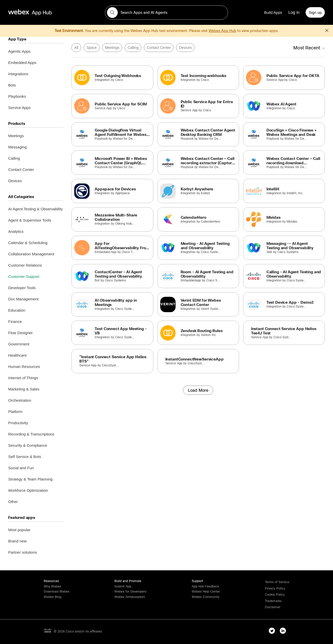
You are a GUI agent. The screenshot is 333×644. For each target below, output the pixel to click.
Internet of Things (23, 378)
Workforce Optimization (28, 490)
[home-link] (40, 12)
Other (13, 502)
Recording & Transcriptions (31, 434)
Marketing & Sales (24, 389)
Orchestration (20, 400)
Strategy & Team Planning (30, 479)
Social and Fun (21, 468)
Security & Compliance (28, 445)
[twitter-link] (273, 632)
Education (17, 310)
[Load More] (198, 390)
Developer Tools (22, 288)
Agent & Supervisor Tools (30, 220)
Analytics (16, 231)
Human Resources (24, 367)
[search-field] (166, 13)
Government (19, 344)
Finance (15, 321)
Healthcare (18, 355)
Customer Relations (25, 265)
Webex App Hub (222, 31)
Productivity (18, 423)
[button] (112, 13)
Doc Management (23, 299)
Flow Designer (20, 333)
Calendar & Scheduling (28, 243)
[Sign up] (315, 12)
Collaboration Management (31, 254)
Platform (15, 412)
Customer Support (24, 276)
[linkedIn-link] (284, 632)
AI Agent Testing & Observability (35, 209)
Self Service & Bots (25, 457)
